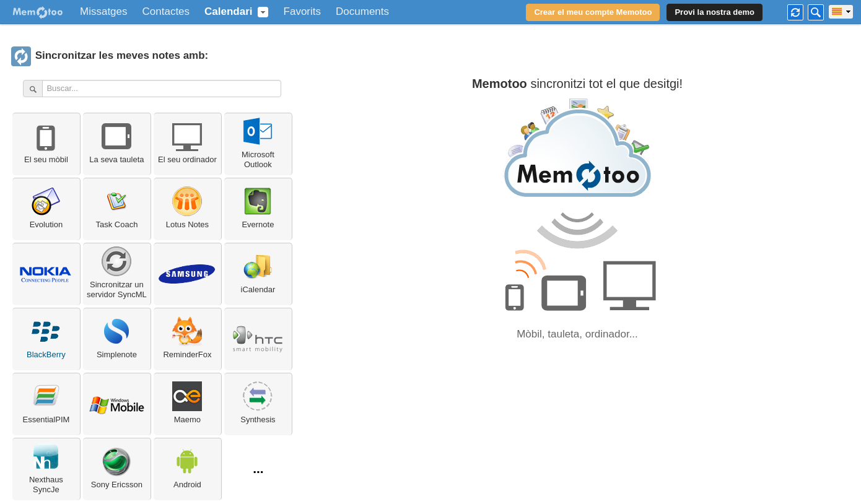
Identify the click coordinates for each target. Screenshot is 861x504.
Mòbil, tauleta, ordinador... (577, 334)
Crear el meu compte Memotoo (593, 12)
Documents (362, 12)
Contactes (166, 12)
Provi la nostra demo (715, 12)
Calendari (228, 12)
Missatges (104, 12)
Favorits (302, 12)
